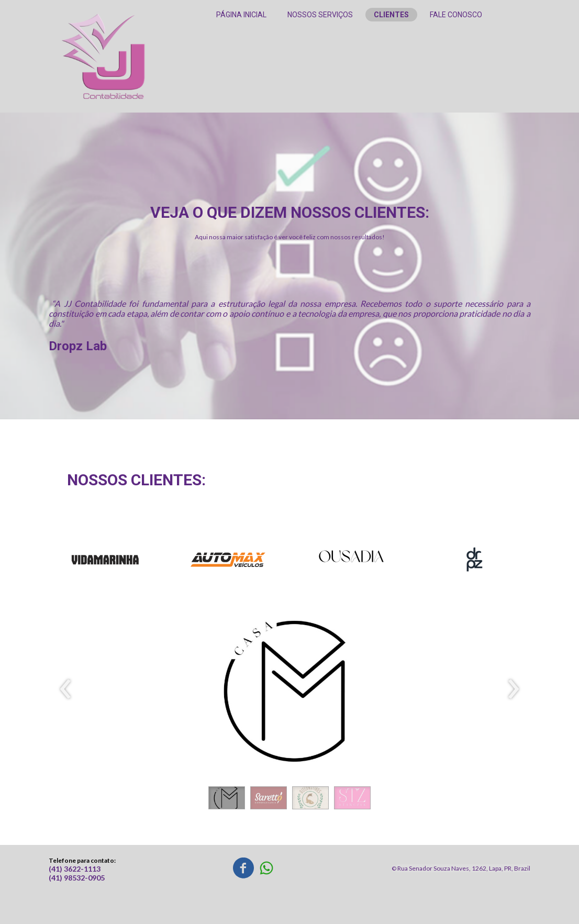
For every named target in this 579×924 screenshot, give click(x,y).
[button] (227, 798)
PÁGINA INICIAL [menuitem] (241, 15)
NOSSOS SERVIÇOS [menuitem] (320, 15)
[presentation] (66, 689)
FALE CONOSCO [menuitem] (456, 15)
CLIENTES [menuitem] (391, 15)
